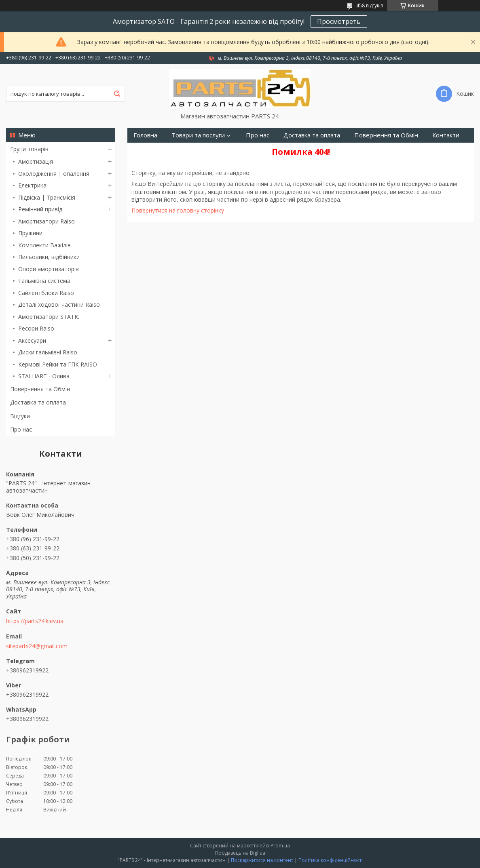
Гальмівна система (44, 281)
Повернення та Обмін (40, 389)
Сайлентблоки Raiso (46, 293)
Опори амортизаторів (49, 269)
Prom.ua (280, 846)
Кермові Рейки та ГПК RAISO (58, 364)
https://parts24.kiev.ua (35, 621)
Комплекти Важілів (44, 245)
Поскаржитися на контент (262, 860)
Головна (145, 135)
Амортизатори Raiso (47, 221)
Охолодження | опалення (54, 174)
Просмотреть (339, 21)
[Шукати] (117, 94)
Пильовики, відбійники (49, 257)
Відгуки (20, 416)
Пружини (30, 233)
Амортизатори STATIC (49, 317)
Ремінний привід (40, 209)
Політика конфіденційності (331, 860)
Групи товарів (29, 149)
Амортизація (36, 161)
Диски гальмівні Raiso (48, 352)
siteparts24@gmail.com (37, 646)
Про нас (21, 429)
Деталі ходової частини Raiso (59, 304)
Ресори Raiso (36, 328)
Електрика (32, 185)
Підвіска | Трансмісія (47, 197)
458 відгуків (370, 5)
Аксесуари (32, 340)
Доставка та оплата (38, 402)
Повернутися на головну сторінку (178, 210)
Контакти (446, 135)
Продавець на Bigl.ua (240, 853)
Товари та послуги (198, 135)
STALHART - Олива (44, 376)
